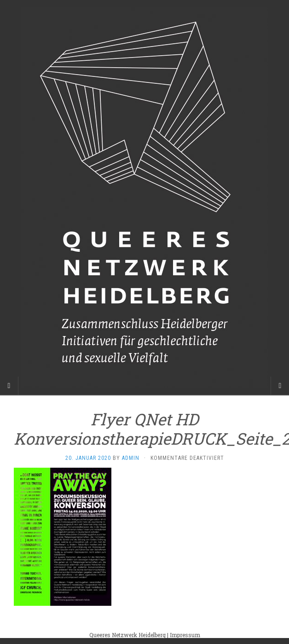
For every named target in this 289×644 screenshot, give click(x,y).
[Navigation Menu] (280, 386)
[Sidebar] (9, 386)
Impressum (185, 635)
